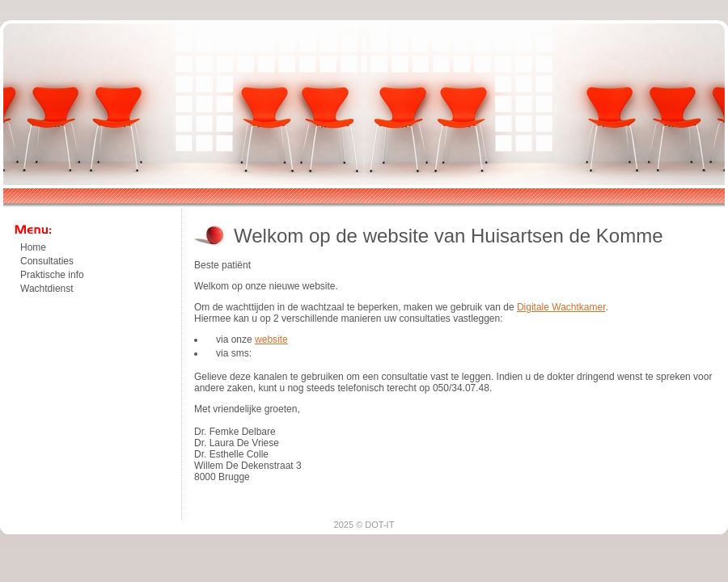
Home (33, 247)
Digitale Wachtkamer (561, 307)
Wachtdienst (47, 289)
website (271, 339)
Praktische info (52, 275)
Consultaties (47, 261)
